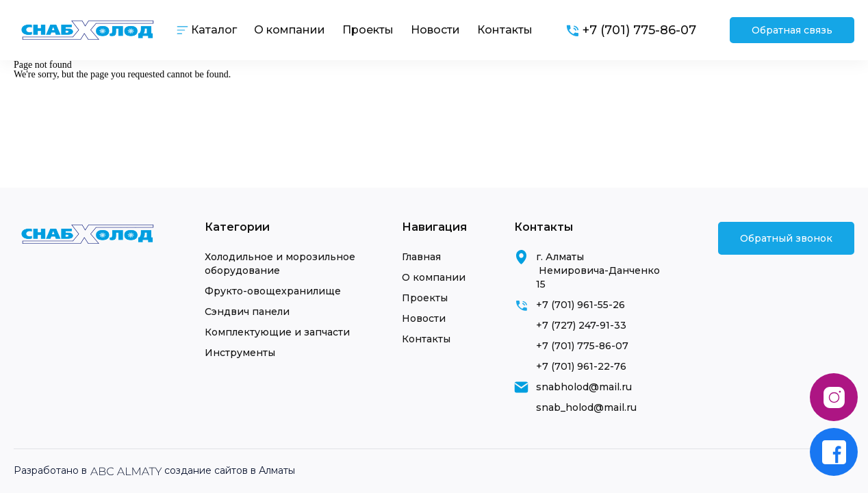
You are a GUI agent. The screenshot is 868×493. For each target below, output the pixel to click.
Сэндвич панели (247, 312)
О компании (290, 30)
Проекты (368, 30)
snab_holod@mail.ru (586, 407)
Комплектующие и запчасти (277, 332)
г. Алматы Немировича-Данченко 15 (598, 270)
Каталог (214, 30)
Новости (435, 30)
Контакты (505, 30)
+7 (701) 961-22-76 (581, 366)
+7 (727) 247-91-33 (581, 325)
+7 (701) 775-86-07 (582, 346)
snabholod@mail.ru (584, 387)
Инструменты (240, 353)
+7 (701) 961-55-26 (580, 305)
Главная (421, 257)
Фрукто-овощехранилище (273, 291)
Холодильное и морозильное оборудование (280, 264)
